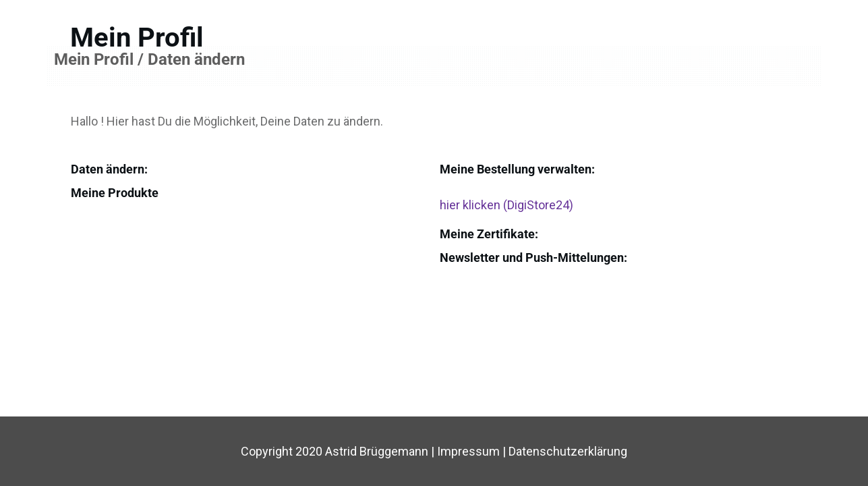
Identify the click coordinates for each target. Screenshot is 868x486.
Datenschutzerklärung (568, 451)
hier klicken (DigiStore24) (507, 205)
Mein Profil (137, 37)
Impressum (470, 451)
